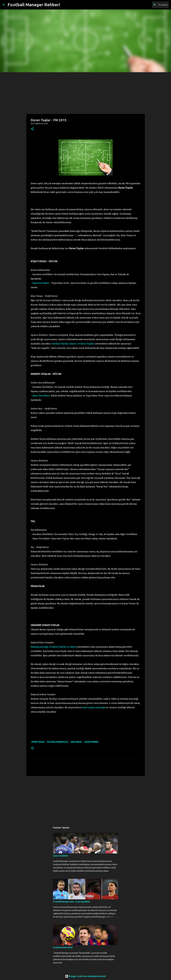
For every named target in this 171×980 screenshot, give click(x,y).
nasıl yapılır (76, 742)
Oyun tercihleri (41, 283)
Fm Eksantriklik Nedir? (63, 948)
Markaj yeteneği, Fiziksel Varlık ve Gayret (54, 647)
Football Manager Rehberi (34, 5)
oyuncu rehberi (91, 742)
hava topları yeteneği (94, 707)
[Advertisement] (86, 93)
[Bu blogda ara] (155, 5)
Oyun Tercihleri (41, 396)
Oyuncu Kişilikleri (61, 856)
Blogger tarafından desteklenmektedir (86, 976)
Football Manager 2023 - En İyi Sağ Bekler (72, 902)
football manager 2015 (58, 742)
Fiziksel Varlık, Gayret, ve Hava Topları (73, 344)
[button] (32, 129)
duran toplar (38, 742)
